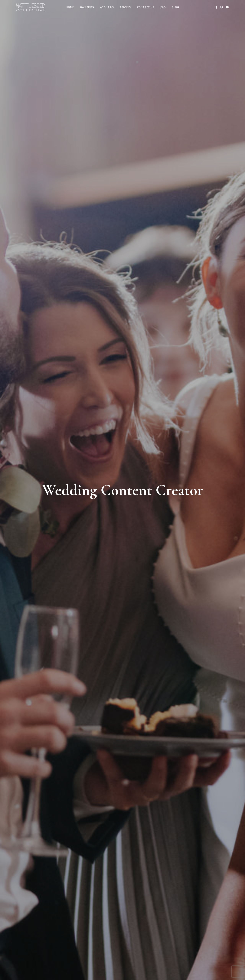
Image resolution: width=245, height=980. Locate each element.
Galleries (87, 7)
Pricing (125, 7)
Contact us (146, 7)
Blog (176, 7)
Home (70, 7)
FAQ (163, 7)
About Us (107, 7)
